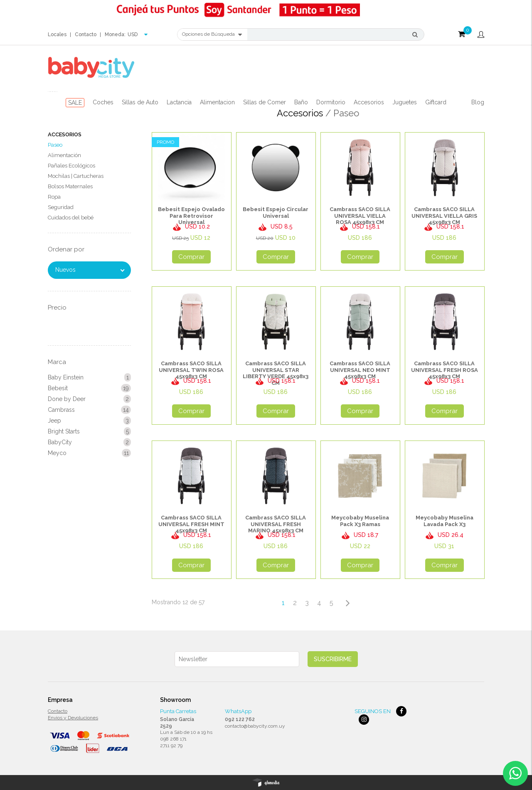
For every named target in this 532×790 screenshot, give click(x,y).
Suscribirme (333, 659)
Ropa (54, 197)
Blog (478, 102)
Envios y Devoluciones (73, 718)
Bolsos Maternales (70, 186)
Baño (301, 102)
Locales (57, 34)
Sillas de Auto (140, 102)
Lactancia (179, 102)
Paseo (55, 145)
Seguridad (61, 207)
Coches (103, 102)
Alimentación (64, 155)
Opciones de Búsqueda (212, 34)
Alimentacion (217, 102)
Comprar (191, 257)
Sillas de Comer (265, 102)
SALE (75, 103)
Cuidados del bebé (71, 218)
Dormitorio (331, 102)
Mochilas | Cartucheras (76, 176)
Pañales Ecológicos (71, 166)
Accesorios (369, 102)
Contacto (86, 34)
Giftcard (436, 102)
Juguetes (405, 102)
